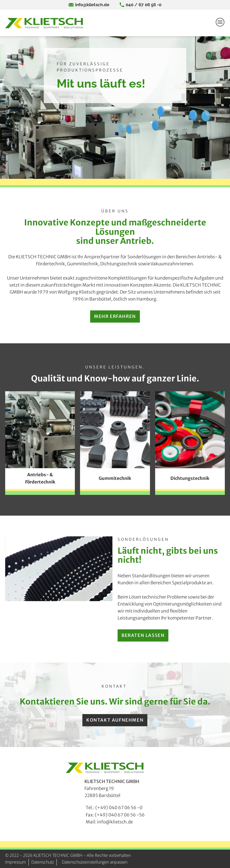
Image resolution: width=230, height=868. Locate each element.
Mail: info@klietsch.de (109, 822)
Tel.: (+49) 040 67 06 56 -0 (114, 808)
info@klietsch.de (92, 5)
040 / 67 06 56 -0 (143, 5)
